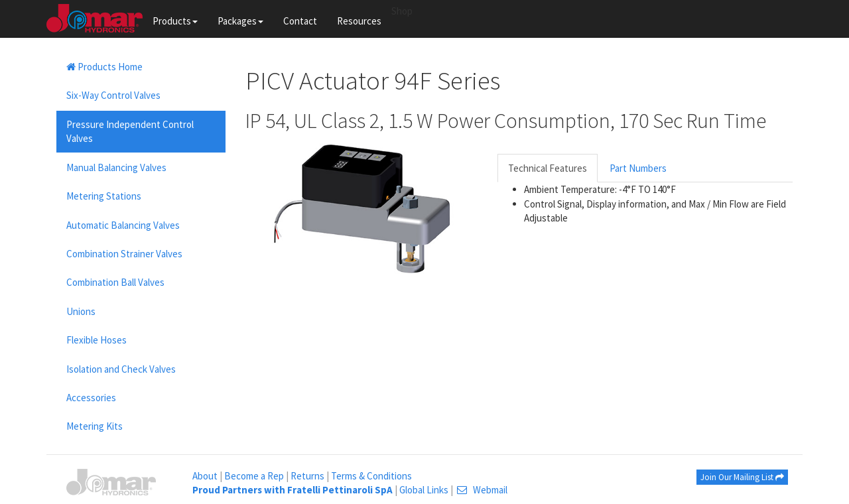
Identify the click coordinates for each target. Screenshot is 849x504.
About (205, 476)
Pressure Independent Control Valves (130, 131)
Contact (300, 21)
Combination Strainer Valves (124, 254)
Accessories (91, 398)
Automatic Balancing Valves (123, 225)
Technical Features (548, 168)
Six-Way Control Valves (113, 95)
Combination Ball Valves (115, 282)
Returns (307, 476)
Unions (81, 311)
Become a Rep (254, 476)
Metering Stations (104, 196)
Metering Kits (95, 426)
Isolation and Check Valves (121, 369)
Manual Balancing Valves (116, 167)
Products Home (104, 67)
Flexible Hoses (97, 340)
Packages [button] (240, 21)
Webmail (481, 490)
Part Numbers (638, 168)
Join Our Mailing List (742, 477)
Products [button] (175, 21)
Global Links (424, 490)
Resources (359, 21)
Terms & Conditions (371, 476)
